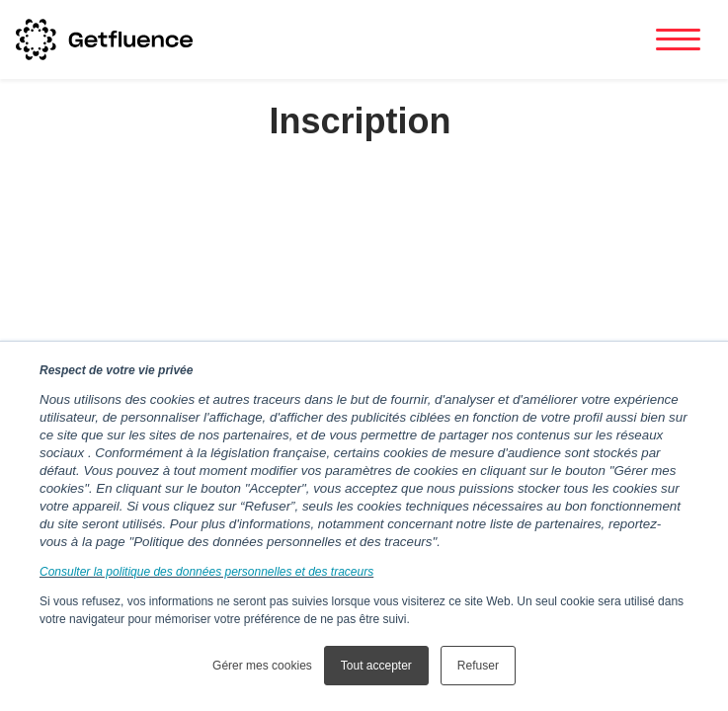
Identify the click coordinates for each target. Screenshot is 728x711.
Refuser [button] (478, 666)
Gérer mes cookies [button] (262, 666)
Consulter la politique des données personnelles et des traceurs (206, 572)
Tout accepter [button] (376, 666)
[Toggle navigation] (678, 39)
